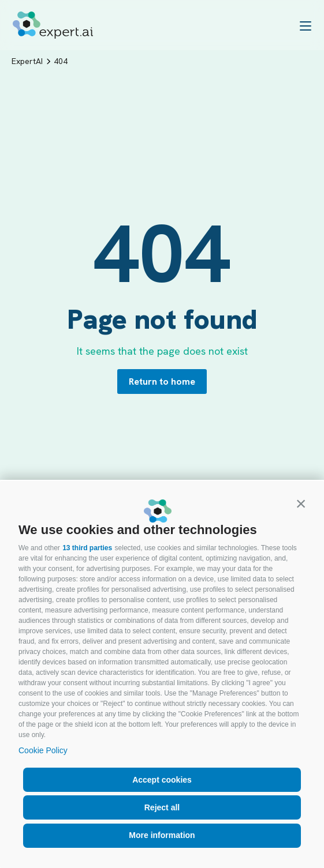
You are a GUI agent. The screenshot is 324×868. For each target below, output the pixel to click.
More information (162, 835)
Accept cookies (162, 780)
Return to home (162, 382)
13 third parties (87, 548)
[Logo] (53, 25)
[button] (301, 504)
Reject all (162, 807)
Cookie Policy (43, 750)
